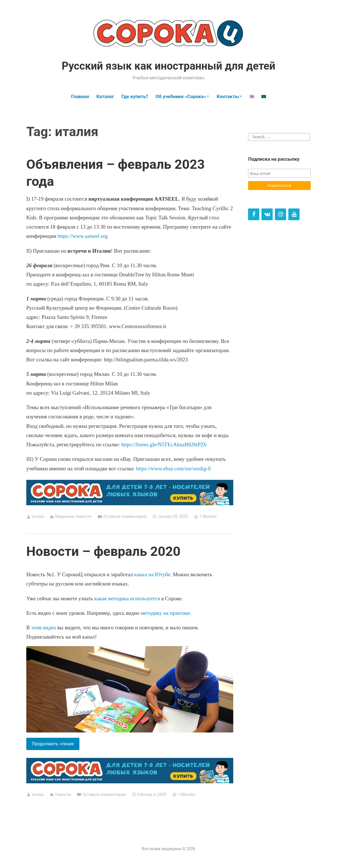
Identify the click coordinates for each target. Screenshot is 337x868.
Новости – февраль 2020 (103, 551)
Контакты (228, 96)
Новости (84, 516)
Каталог (105, 96)
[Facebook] (254, 214)
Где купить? (135, 96)
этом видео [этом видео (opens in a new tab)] (43, 628)
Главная (80, 96)
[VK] (267, 214)
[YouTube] (294, 214)
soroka (38, 516)
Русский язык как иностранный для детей (168, 66)
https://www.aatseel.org (83, 236)
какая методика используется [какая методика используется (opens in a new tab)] (127, 598)
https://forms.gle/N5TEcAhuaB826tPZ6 (164, 444)
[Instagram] (281, 214)
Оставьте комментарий (125, 516)
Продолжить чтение (56, 745)
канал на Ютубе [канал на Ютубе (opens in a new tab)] (152, 574)
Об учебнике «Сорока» (181, 96)
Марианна (64, 516)
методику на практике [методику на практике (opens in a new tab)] (165, 613)
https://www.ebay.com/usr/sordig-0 (173, 469)
